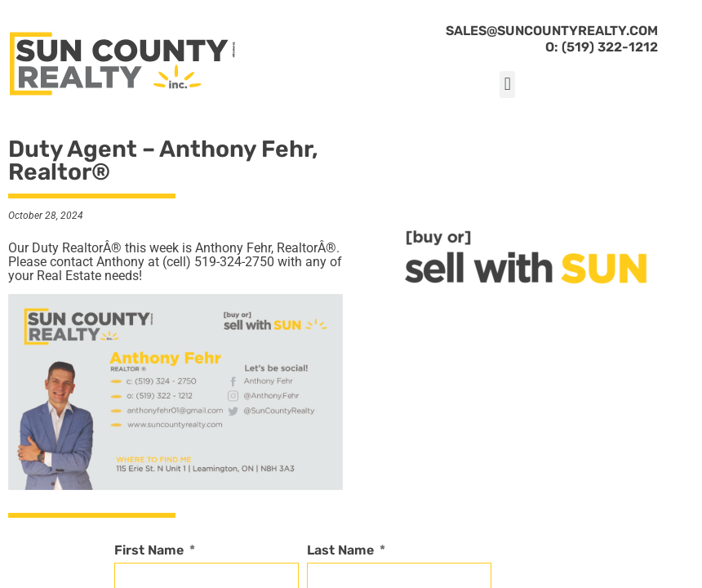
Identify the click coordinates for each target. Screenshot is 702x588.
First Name (151, 551)
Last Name (342, 551)
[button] (507, 85)
